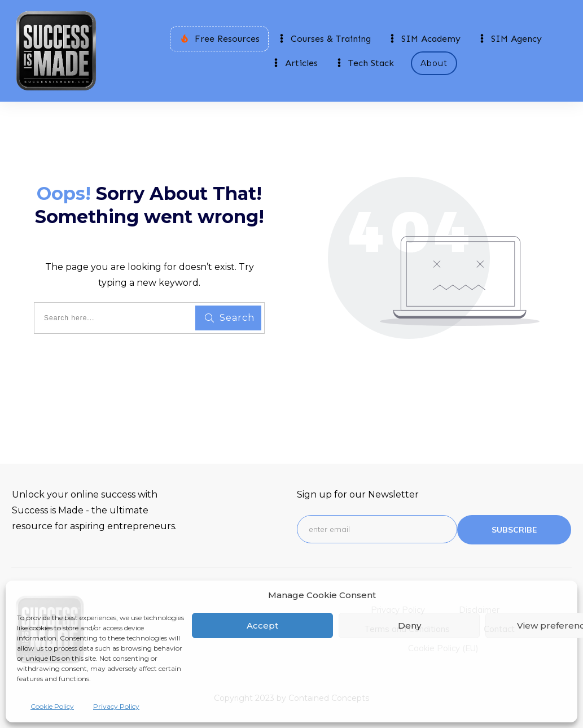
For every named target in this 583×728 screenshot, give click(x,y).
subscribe (514, 530)
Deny (409, 625)
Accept (262, 625)
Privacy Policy (116, 706)
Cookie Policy (52, 706)
